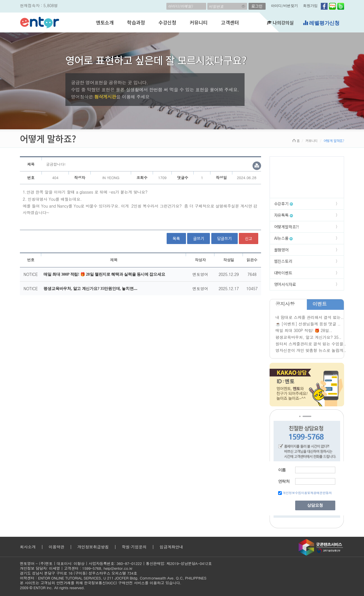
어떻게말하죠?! (287, 227)
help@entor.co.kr (118, 568)
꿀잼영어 (281, 250)
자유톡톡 (284, 215)
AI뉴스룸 (284, 238)
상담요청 (315, 505)
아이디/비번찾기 (285, 6)
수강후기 (284, 204)
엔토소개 (105, 22)
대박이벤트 (283, 273)
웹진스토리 (283, 261)
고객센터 (230, 22)
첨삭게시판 (105, 97)
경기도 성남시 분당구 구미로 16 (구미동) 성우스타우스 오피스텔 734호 (78, 573)
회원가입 (310, 6)
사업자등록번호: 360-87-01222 (115, 563)
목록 (176, 238)
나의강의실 (280, 22)
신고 (249, 238)
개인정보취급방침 (93, 547)
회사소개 (28, 547)
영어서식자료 (285, 284)
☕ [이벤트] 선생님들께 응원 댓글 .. (308, 324)
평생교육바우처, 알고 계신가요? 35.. (309, 337)
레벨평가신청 (321, 23)
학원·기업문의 (134, 547)
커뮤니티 (199, 22)
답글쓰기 (225, 238)
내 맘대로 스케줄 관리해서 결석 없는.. (310, 317)
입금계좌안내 (171, 547)
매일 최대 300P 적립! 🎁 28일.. (304, 330)
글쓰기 (198, 238)
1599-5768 (92, 568)
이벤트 (320, 304)
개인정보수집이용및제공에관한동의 (307, 493)
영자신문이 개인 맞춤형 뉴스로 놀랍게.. (311, 350)
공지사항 (285, 304)
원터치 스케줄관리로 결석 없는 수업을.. (311, 344)
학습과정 (136, 22)
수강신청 (167, 22)
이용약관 (56, 547)
